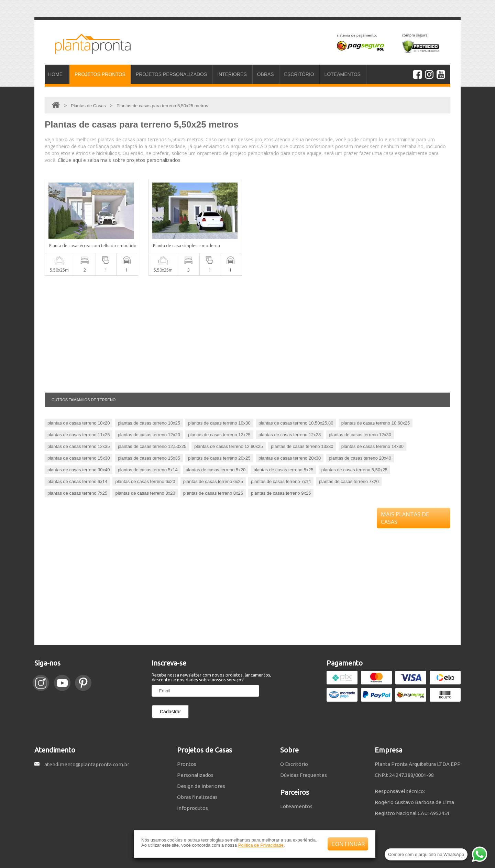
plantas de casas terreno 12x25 (219, 435)
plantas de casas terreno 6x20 (145, 481)
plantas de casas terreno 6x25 (213, 481)
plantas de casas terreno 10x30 (219, 423)
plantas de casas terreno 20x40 (360, 458)
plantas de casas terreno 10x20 (79, 423)
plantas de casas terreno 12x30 (360, 435)
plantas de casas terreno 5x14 (148, 470)
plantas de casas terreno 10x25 (149, 423)
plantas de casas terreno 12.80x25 (228, 446)
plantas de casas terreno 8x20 (145, 493)
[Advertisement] (247, 334)
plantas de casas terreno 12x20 (149, 435)
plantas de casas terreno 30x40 (79, 470)
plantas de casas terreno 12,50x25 (152, 446)
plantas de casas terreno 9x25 (281, 493)
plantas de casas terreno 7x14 (281, 481)
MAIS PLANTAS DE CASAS (405, 518)
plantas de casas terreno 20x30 (290, 458)
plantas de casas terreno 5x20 (216, 470)
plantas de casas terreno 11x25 (79, 435)
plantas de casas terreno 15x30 (79, 458)
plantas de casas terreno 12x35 (79, 446)
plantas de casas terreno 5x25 (283, 470)
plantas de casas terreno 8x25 (213, 493)
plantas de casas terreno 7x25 (77, 493)
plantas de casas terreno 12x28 (290, 435)
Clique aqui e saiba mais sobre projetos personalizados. (120, 160)
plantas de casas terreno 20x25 (219, 458)
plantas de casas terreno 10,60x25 (376, 423)
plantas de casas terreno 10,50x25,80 (296, 423)
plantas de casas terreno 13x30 (302, 446)
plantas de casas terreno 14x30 (372, 446)
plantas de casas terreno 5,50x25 (354, 470)
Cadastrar (170, 712)
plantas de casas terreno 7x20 (349, 481)
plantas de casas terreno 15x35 (149, 458)
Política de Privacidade (261, 845)
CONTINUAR (348, 844)
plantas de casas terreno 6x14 (77, 481)
